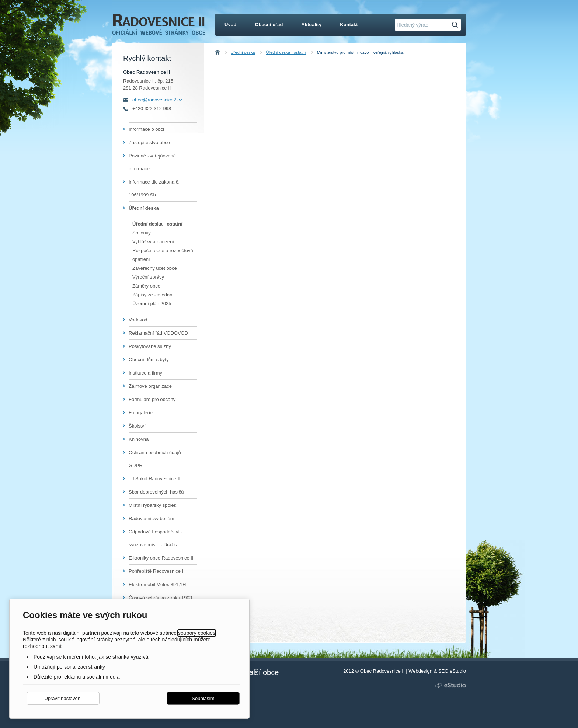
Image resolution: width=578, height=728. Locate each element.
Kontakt (349, 25)
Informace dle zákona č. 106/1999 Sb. (154, 188)
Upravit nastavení (63, 698)
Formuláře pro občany (152, 399)
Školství (137, 426)
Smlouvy (142, 233)
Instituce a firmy (145, 373)
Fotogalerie (141, 413)
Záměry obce (146, 286)
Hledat (456, 25)
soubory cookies (197, 633)
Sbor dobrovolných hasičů (156, 492)
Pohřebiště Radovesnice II (157, 571)
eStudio (458, 671)
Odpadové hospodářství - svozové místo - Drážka (156, 538)
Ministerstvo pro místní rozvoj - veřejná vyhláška (360, 52)
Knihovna (139, 439)
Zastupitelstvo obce (149, 142)
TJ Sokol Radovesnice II (154, 479)
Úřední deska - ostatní (286, 52)
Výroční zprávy (148, 277)
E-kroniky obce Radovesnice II (161, 558)
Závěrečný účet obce (155, 268)
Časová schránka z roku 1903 (160, 598)
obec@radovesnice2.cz (157, 100)
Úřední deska (243, 52)
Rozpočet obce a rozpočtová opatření (163, 255)
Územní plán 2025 (152, 304)
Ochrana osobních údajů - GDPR (156, 459)
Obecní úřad (269, 25)
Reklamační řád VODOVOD (158, 333)
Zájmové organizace (150, 386)
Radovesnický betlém (152, 518)
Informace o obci (146, 129)
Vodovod (138, 320)
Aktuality (311, 25)
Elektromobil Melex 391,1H (157, 584)
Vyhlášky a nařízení (153, 242)
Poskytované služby (150, 346)
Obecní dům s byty (149, 360)
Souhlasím (203, 698)
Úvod (226, 52)
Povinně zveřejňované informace (152, 162)
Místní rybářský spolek (152, 505)
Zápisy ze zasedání (153, 295)
